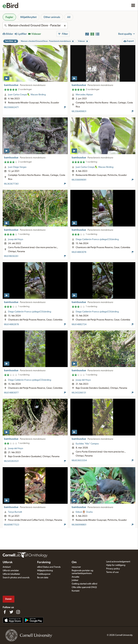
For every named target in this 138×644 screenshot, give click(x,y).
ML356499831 (79, 111)
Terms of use (112, 572)
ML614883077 (11, 393)
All (69, 17)
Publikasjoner (44, 574)
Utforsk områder (11, 571)
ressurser (76, 567)
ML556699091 (79, 180)
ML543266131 (79, 393)
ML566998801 (79, 525)
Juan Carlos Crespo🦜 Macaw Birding (27, 95)
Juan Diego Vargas (17, 167)
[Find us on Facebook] (5, 612)
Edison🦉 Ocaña (84, 512)
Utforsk (8, 562)
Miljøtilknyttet (28, 17)
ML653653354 (79, 460)
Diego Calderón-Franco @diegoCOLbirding (97, 239)
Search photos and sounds (16, 578)
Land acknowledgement (118, 562)
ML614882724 (79, 324)
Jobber (75, 580)
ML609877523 (12, 525)
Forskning (44, 562)
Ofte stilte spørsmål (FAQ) (84, 587)
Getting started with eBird (84, 584)
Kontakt (76, 591)
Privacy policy (113, 569)
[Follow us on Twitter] (11, 612)
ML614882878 (11, 324)
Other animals (52, 17)
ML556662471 (11, 107)
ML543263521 (11, 461)
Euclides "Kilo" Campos (87, 444)
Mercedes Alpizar (84, 95)
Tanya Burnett (15, 512)
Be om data (43, 578)
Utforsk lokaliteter (11, 574)
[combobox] (35, 25)
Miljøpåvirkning (45, 571)
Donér (8, 599)
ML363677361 (11, 184)
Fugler (9, 17)
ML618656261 (11, 256)
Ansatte (75, 577)
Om (74, 562)
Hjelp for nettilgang (116, 565)
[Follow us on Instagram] (18, 612)
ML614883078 (79, 252)
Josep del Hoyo (16, 239)
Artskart (7, 567)
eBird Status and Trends (49, 567)
